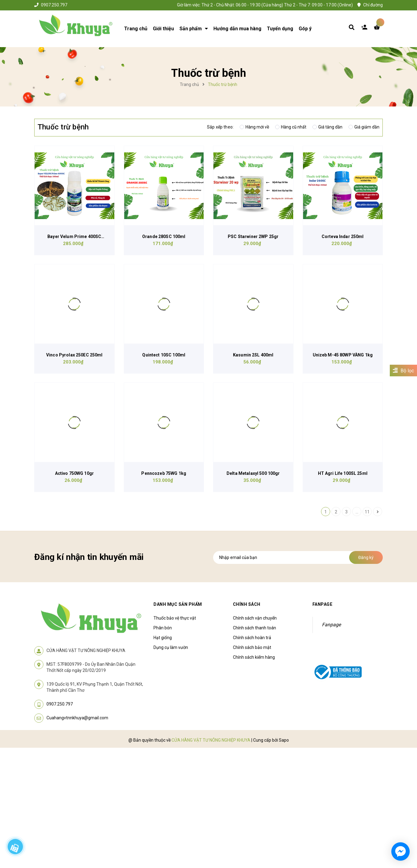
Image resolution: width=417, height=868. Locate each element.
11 (367, 512)
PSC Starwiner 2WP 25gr (253, 237)
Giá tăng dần (327, 127)
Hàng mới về (254, 127)
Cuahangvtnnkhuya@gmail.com (77, 718)
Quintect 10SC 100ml (164, 355)
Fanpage (331, 625)
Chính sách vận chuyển (255, 618)
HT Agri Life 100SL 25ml (343, 473)
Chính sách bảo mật (252, 647)
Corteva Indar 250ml (343, 237)
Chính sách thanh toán (255, 628)
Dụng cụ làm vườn (171, 647)
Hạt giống (163, 638)
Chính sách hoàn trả (252, 638)
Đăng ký (366, 557)
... (357, 512)
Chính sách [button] (247, 604)
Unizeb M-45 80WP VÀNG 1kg (343, 355)
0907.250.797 (54, 5)
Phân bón (163, 628)
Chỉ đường (373, 5)
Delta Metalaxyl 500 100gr (253, 473)
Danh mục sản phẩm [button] (178, 604)
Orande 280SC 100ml (164, 237)
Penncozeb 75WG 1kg (164, 473)
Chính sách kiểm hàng (254, 657)
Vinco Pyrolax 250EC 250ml (74, 355)
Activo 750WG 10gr (74, 473)
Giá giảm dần (364, 127)
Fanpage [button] (323, 604)
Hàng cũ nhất (291, 127)
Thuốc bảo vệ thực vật (175, 618)
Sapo (284, 740)
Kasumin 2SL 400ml (253, 355)
